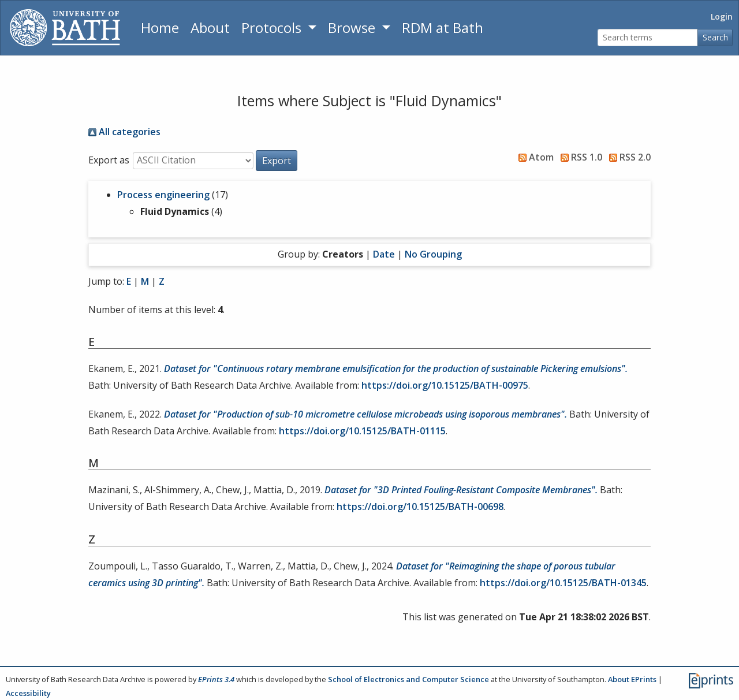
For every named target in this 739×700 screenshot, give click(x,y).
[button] (277, 161)
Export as (109, 160)
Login (722, 16)
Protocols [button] (273, 27)
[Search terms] (648, 38)
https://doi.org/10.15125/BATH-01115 (362, 431)
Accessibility (28, 693)
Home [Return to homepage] (160, 27)
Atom (534, 157)
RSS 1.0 (579, 157)
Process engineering (163, 195)
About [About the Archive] (210, 27)
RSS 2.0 (628, 157)
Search (715, 37)
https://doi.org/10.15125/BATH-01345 (563, 583)
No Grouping (433, 254)
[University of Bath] (65, 28)
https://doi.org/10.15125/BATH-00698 (420, 507)
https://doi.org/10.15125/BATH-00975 (445, 385)
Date (384, 254)
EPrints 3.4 (216, 679)
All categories (124, 132)
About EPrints (632, 679)
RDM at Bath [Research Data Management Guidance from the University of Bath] (443, 27)
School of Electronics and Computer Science (408, 679)
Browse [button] (353, 27)
